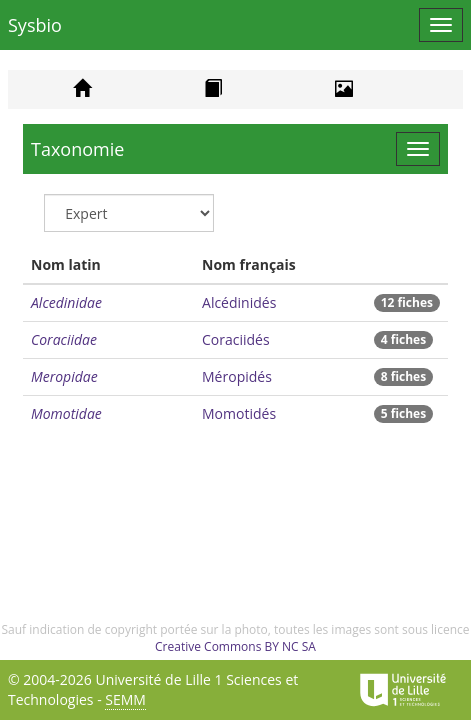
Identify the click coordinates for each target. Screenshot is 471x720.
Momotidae (66, 413)
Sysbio (35, 25)
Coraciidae (64, 339)
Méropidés (237, 376)
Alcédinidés (239, 302)
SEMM (125, 699)
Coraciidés (236, 339)
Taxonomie (77, 149)
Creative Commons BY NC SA (235, 646)
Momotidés (239, 413)
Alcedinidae (66, 302)
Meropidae (64, 376)
